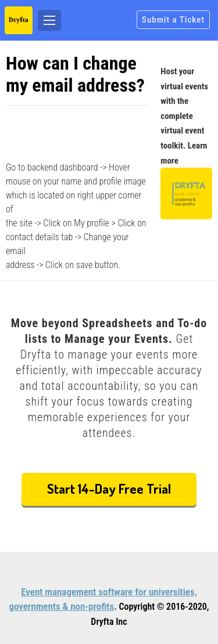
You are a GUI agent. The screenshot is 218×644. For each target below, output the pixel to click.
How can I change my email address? (75, 74)
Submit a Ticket (173, 20)
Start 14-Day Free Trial (109, 488)
